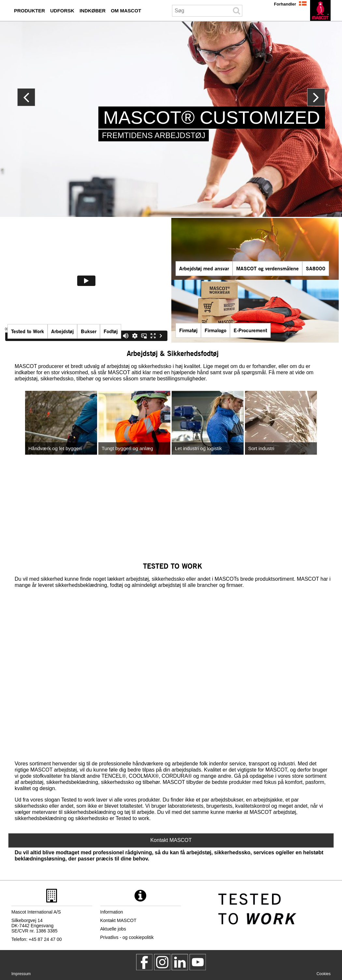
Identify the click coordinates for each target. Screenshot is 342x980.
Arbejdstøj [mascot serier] (62, 331)
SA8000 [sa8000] (316, 268)
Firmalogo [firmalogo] (215, 330)
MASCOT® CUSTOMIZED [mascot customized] (212, 117)
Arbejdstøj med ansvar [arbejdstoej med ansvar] (204, 268)
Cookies (324, 974)
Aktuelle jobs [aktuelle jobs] (113, 929)
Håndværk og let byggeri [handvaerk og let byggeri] (55, 448)
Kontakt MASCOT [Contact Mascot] (171, 840)
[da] (320, 10)
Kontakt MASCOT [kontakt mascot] (118, 920)
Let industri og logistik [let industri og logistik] (198, 448)
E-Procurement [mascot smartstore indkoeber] (250, 330)
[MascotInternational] (198, 962)
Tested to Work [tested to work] (28, 331)
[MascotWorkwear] (144, 962)
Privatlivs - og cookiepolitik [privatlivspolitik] (127, 937)
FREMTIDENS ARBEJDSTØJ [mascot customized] (154, 135)
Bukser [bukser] (89, 331)
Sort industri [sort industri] (261, 448)
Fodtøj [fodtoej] (111, 331)
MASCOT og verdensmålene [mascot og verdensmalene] (267, 268)
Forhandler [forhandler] (285, 4)
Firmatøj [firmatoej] (188, 330)
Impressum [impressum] (21, 974)
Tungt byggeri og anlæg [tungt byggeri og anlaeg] (127, 448)
